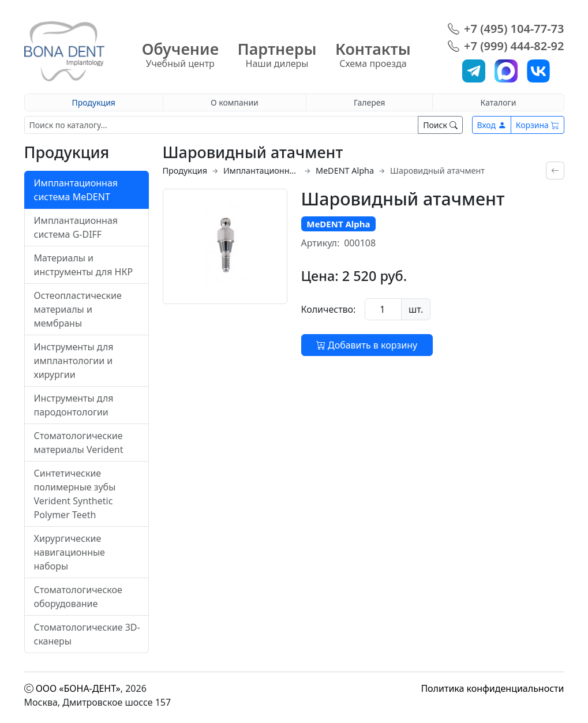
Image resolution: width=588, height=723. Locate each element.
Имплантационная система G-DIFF (76, 227)
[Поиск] (222, 125)
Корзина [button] (538, 125)
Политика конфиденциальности (492, 688)
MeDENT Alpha (345, 171)
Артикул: (321, 243)
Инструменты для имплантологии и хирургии (74, 361)
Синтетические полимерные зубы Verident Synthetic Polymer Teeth (75, 494)
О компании (235, 102)
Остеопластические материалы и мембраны (78, 309)
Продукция (94, 102)
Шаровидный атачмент (437, 171)
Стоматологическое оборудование (78, 597)
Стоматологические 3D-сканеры (87, 634)
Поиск (440, 125)
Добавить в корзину (367, 345)
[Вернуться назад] (555, 171)
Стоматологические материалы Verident (79, 443)
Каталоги (499, 102)
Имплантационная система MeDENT (76, 190)
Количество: (329, 309)
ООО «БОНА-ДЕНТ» (78, 688)
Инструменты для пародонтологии (74, 405)
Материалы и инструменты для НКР (84, 265)
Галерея (369, 102)
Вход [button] (492, 125)
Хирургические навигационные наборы (70, 552)
